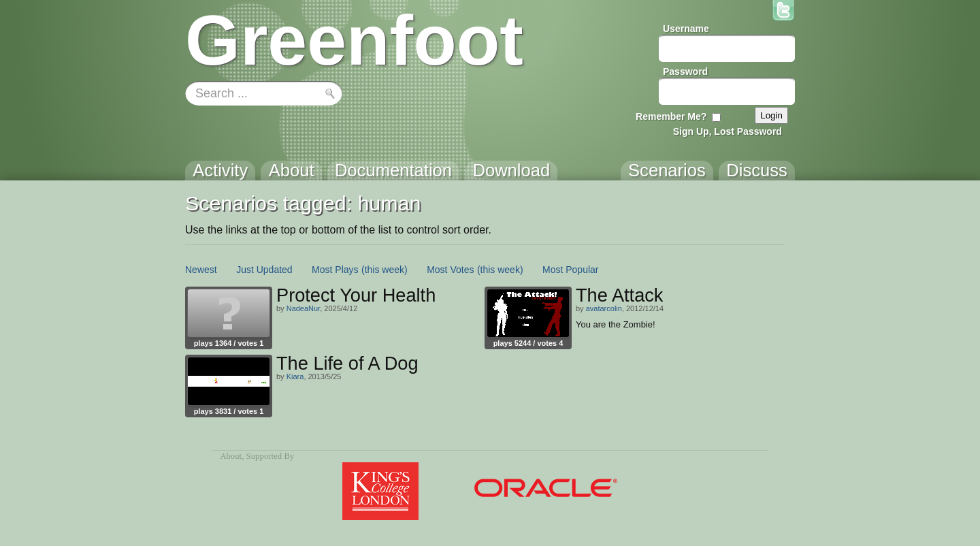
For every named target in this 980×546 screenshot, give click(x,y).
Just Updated (264, 270)
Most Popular (570, 270)
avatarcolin (604, 308)
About (231, 456)
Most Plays (335, 270)
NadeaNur (304, 308)
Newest (201, 270)
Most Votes (450, 270)
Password (685, 71)
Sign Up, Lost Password (728, 131)
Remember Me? (671, 116)
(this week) (385, 270)
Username (686, 29)
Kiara (295, 376)
